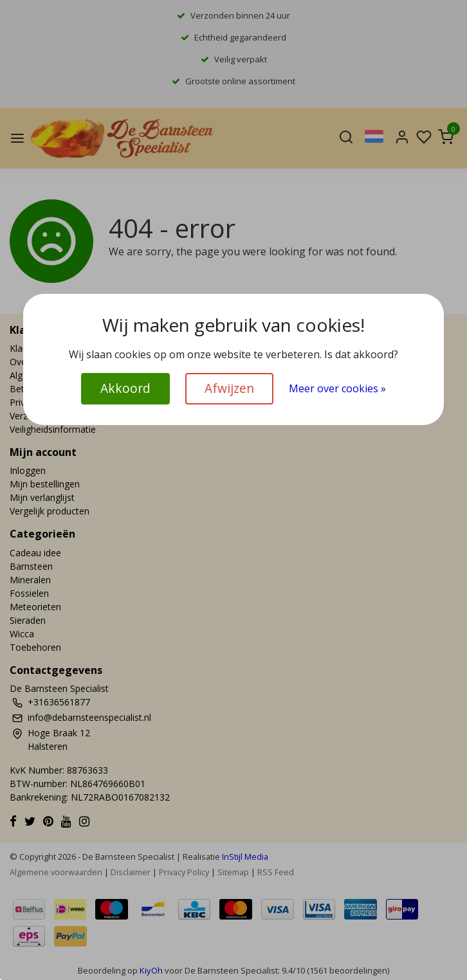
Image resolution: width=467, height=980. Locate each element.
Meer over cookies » (337, 388)
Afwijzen (229, 388)
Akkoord (125, 388)
